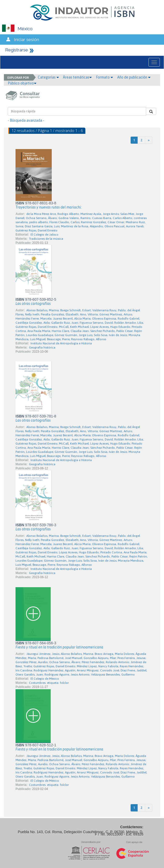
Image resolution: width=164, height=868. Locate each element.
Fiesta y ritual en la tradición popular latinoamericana (59, 647)
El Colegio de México (45, 679)
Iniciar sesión (27, 40)
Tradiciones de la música (46, 239)
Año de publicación (134, 77)
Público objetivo (22, 83)
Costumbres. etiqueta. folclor (49, 683)
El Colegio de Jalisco (44, 235)
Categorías (48, 77)
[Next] (149, 140)
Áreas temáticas (77, 77)
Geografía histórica (42, 347)
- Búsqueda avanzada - (26, 120)
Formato (105, 77)
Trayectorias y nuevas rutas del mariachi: (49, 207)
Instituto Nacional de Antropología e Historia (61, 343)
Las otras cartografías (33, 304)
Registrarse (17, 50)
